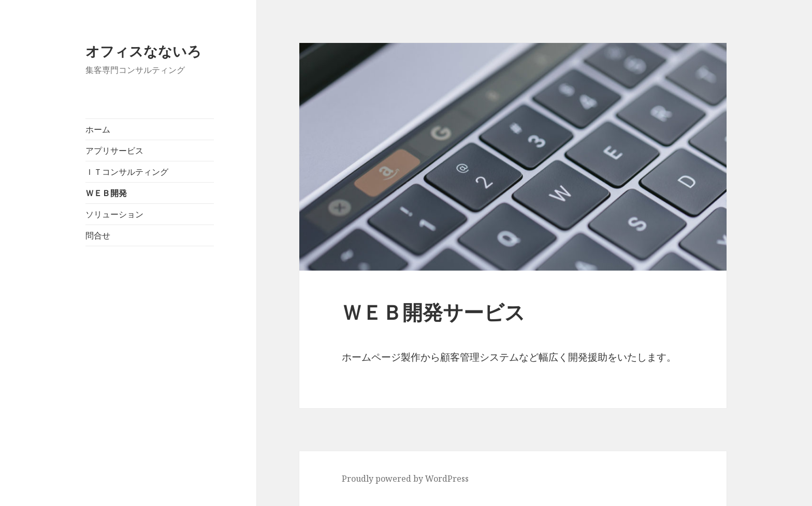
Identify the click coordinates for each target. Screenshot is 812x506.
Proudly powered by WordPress (405, 479)
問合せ (98, 235)
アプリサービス (114, 151)
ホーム (98, 129)
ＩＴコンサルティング (127, 172)
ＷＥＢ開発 (106, 193)
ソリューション (114, 214)
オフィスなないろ (143, 51)
